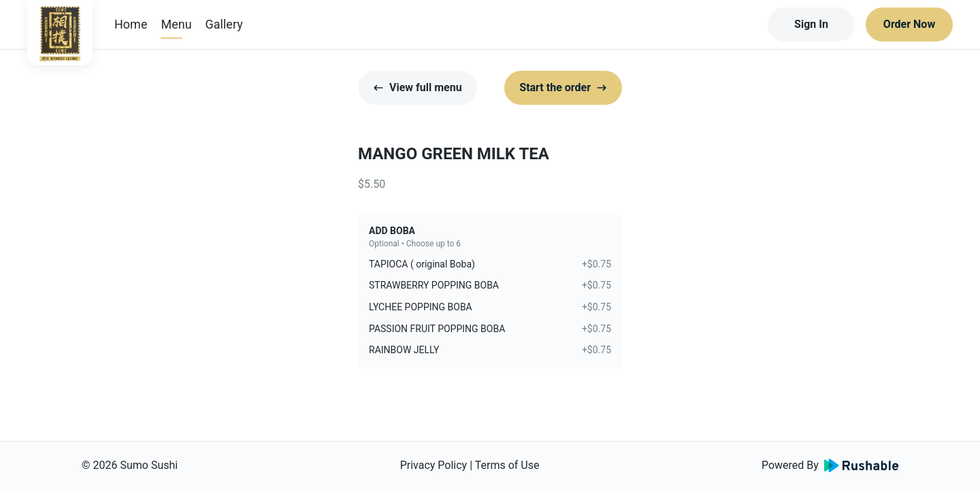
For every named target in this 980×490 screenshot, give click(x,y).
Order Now (909, 24)
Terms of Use (507, 465)
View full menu (418, 87)
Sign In (811, 24)
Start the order (563, 87)
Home (131, 24)
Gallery (224, 24)
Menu (176, 24)
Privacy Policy (434, 465)
